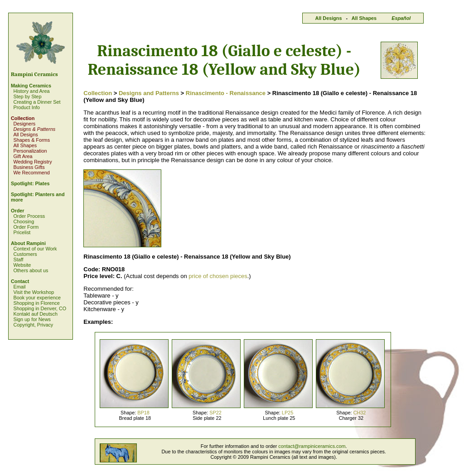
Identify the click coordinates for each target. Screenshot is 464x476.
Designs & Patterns (34, 129)
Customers (25, 254)
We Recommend (31, 173)
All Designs (328, 18)
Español (401, 18)
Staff (18, 260)
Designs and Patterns (149, 93)
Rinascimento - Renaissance (226, 93)
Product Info (26, 107)
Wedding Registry (32, 162)
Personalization (30, 151)
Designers (24, 124)
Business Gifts (29, 167)
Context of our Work (35, 249)
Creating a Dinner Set (37, 102)
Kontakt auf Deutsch (35, 314)
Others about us (31, 270)
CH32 (360, 413)
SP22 (215, 413)
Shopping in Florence (36, 303)
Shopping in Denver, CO (40, 308)
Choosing (24, 221)
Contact (20, 281)
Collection (23, 118)
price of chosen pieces (218, 276)
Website (22, 265)
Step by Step (27, 96)
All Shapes (364, 18)
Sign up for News (32, 319)
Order (18, 211)
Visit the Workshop (34, 292)
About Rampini (28, 243)
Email (19, 287)
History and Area (31, 91)
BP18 (143, 413)
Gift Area (23, 156)
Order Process (29, 216)
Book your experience (37, 298)
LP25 (288, 413)
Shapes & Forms (31, 140)
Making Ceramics (31, 86)
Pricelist (22, 232)
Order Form (26, 227)
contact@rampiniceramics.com (312, 446)
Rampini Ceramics (34, 74)
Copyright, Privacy (33, 325)
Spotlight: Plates (30, 183)
